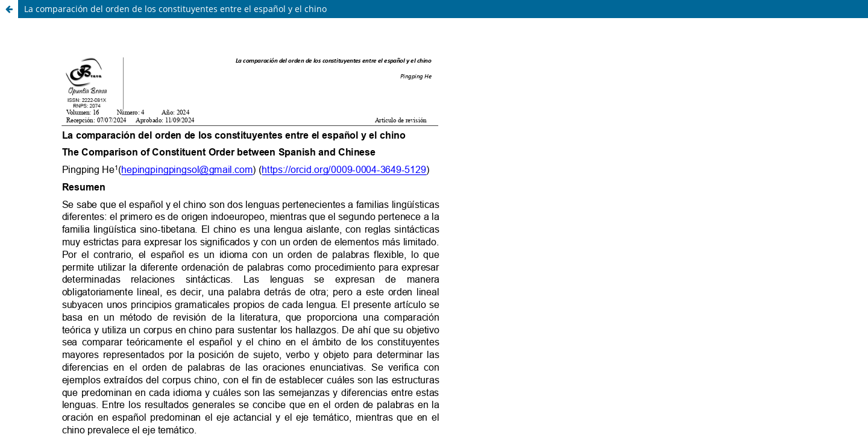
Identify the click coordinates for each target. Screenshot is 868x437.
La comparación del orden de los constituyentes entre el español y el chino (175, 9)
